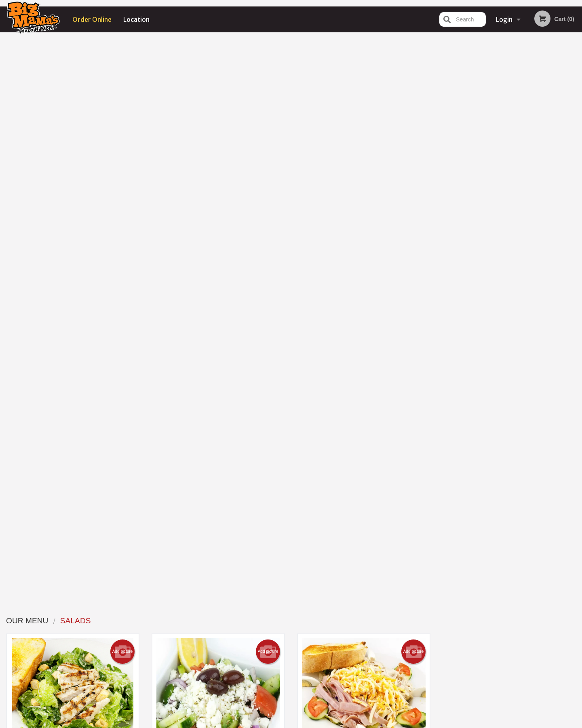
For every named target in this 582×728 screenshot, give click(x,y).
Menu (270, 620)
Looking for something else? (218, 488)
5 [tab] (528, 226)
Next (576, 174)
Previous (443, 174)
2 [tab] (491, 226)
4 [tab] (516, 226)
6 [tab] (540, 226)
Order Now (509, 50)
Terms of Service (305, 723)
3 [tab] (504, 226)
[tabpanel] (509, 174)
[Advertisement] (489, 357)
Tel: (423, 640)
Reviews (340, 620)
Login (504, 19)
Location (136, 19)
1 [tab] (479, 226)
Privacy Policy (347, 640)
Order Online (92, 19)
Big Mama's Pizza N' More (137, 610)
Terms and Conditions (356, 630)
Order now (109, 242)
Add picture (123, 87)
